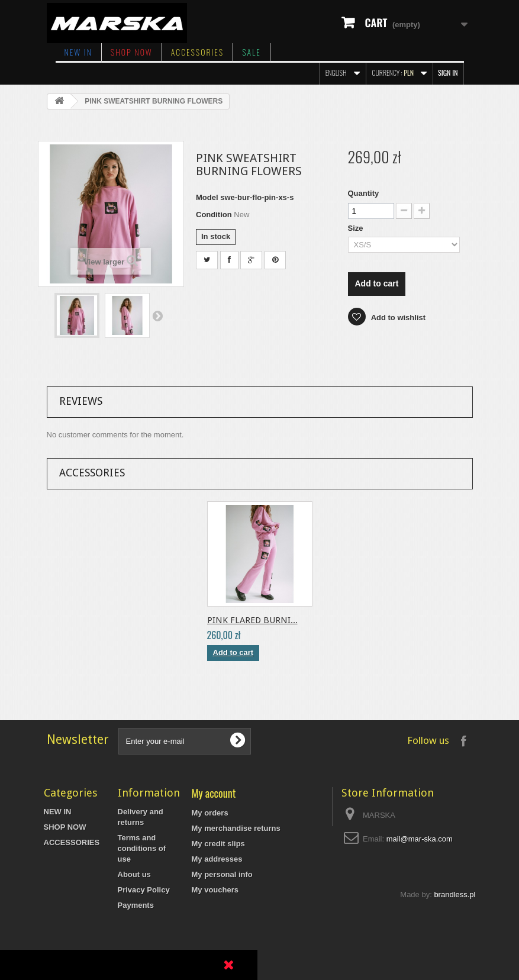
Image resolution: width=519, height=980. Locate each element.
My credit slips (218, 844)
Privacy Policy (144, 890)
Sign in (448, 72)
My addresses (217, 859)
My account (214, 793)
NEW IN (78, 52)
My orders (210, 813)
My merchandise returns (236, 828)
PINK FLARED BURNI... (252, 620)
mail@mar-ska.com (420, 839)
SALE (252, 52)
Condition (214, 215)
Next (157, 315)
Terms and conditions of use (142, 848)
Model (207, 197)
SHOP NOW (132, 52)
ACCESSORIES (197, 52)
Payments (136, 905)
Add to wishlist (398, 317)
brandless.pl (454, 971)
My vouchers (215, 890)
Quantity (364, 193)
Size (357, 228)
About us (134, 874)
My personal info (222, 874)
